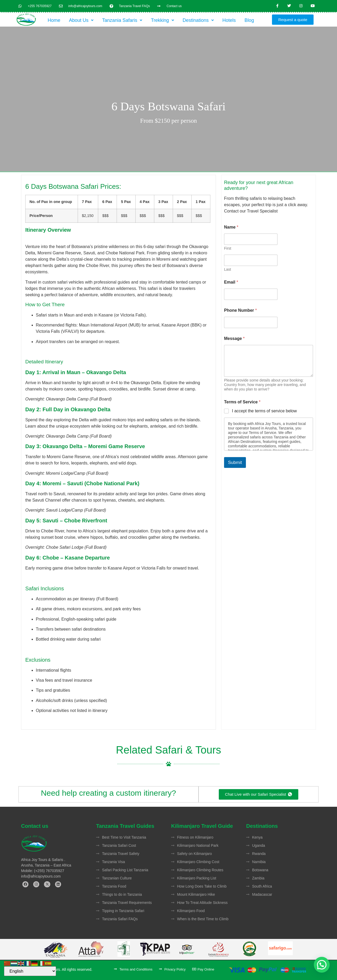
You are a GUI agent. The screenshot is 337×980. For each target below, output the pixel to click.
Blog (249, 20)
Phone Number (240, 310)
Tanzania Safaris (122, 20)
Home (54, 20)
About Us (81, 20)
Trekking (162, 20)
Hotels (229, 20)
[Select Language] (30, 971)
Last (227, 269)
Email (231, 282)
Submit (235, 462)
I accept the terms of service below (264, 411)
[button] (81, 20)
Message (234, 338)
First (228, 248)
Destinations (198, 20)
